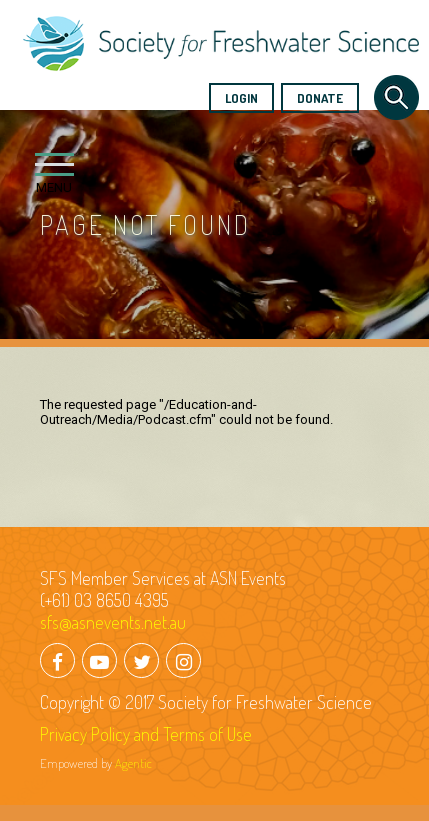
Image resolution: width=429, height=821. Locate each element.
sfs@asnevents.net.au (113, 622)
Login (241, 98)
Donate (320, 98)
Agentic (133, 763)
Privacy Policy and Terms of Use (146, 734)
